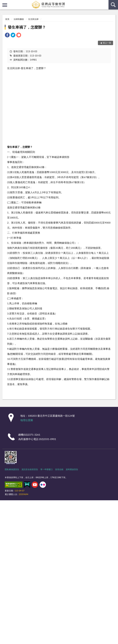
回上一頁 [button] (107, 43)
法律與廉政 (19, 19)
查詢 (113, 5)
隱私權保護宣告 (12, 469)
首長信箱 (59, 469)
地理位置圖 (27, 420)
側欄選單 (5, 5)
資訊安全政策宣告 (30, 469)
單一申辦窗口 (47, 469)
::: (3, 2)
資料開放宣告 (72, 469)
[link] (7, 35)
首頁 (7, 19)
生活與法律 (33, 19)
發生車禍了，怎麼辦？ (27, 27)
